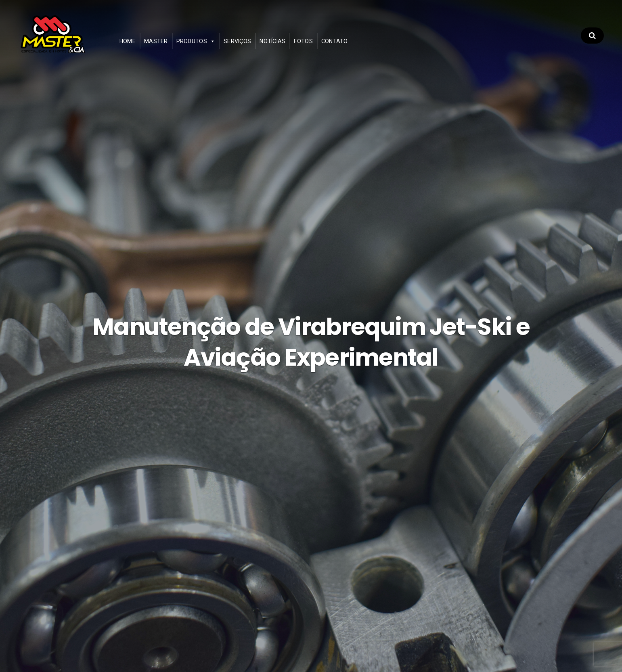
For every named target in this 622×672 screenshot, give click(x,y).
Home (145, 47)
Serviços (255, 47)
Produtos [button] (209, 47)
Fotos (321, 47)
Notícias (290, 47)
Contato (352, 47)
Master (173, 47)
